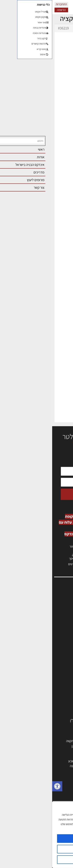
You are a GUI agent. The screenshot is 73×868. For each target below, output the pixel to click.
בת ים (63, 766)
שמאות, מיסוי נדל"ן (56, 603)
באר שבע (22, 761)
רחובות (43, 746)
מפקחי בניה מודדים (54, 680)
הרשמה (9, 10)
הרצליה (43, 751)
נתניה (24, 756)
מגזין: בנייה (62, 637)
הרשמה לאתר (60, 620)
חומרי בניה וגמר (57, 695)
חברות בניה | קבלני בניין (51, 685)
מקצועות (61, 670)
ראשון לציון (60, 746)
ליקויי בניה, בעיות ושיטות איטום (49, 607)
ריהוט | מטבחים (57, 700)
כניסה (57, 551)
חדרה (44, 771)
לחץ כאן (47, 555)
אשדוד (62, 756)
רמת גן (24, 746)
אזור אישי (63, 616)
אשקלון (43, 766)
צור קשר (63, 628)
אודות (65, 633)
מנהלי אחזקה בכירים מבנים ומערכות (45, 611)
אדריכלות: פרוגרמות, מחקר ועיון (46, 791)
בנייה (63, 796)
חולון (64, 751)
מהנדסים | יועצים (56, 675)
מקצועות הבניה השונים (52, 690)
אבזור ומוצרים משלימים (51, 715)
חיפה (25, 751)
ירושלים (43, 741)
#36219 (11, 28)
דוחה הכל (37, 860)
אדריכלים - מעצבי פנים (52, 665)
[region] (36, 835)
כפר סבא (42, 756)
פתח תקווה (21, 741)
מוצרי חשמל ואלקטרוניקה (50, 705)
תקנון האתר (61, 645)
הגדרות (36, 849)
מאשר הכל (36, 839)
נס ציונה (23, 766)
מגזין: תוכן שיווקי (58, 641)
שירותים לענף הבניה (54, 710)
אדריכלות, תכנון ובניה (55, 599)
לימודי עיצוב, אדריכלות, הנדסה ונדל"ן (42, 720)
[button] (5, 786)
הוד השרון (60, 761)
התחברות (9, 4)
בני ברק (42, 761)
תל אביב (61, 741)
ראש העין (61, 771)
